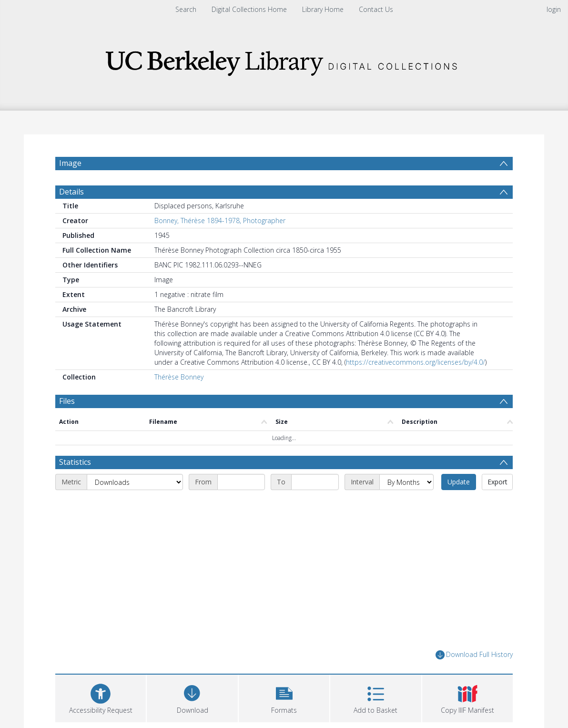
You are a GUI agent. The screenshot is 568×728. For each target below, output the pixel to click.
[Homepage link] (284, 60)
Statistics (75, 462)
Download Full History (474, 655)
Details (71, 192)
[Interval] (406, 482)
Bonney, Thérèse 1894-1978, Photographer (220, 220)
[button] (284, 697)
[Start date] (241, 482)
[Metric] (135, 482)
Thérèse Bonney (179, 377)
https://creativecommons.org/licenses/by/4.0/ (416, 362)
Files (67, 401)
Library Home (323, 9)
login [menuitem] (554, 9)
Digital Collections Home (249, 9)
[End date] (315, 482)
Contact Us (376, 9)
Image (70, 163)
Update (459, 482)
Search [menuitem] (186, 9)
